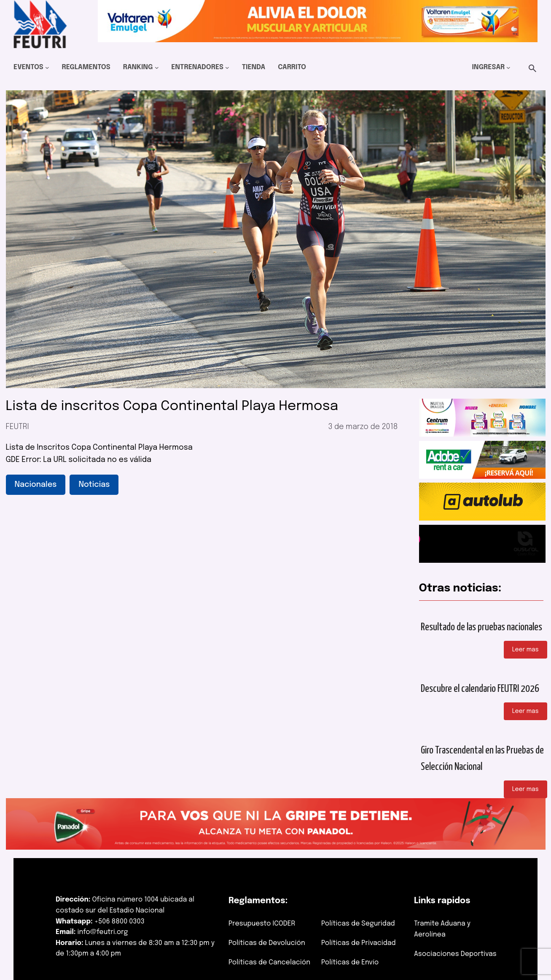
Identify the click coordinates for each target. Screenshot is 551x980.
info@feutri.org (103, 932)
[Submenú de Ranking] (157, 67)
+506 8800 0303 (120, 922)
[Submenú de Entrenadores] (227, 67)
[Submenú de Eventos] (47, 67)
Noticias (94, 485)
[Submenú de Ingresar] (508, 67)
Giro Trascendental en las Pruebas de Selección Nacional (482, 759)
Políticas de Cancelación (269, 962)
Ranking (138, 67)
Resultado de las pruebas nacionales (481, 627)
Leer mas (525, 650)
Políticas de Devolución (267, 943)
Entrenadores (197, 67)
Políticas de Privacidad (359, 943)
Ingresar (488, 67)
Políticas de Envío (350, 962)
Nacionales (36, 485)
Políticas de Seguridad (358, 924)
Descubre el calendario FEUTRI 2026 (480, 689)
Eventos (28, 67)
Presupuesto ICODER (262, 924)
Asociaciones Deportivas (455, 954)
